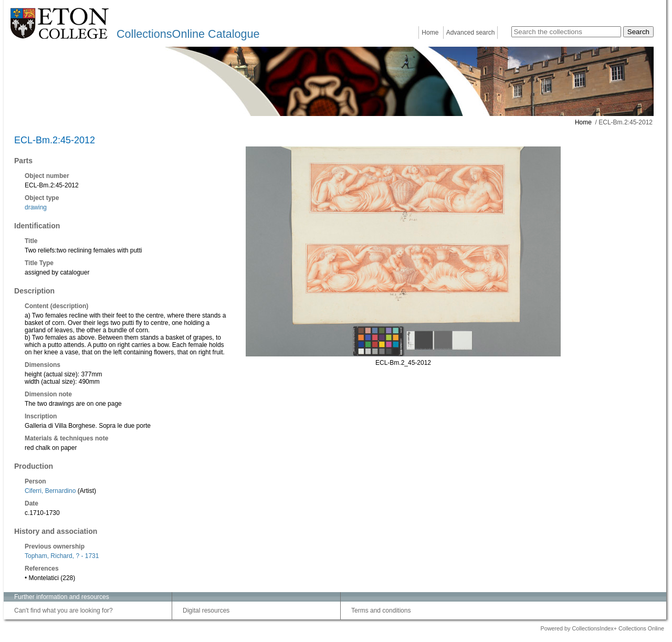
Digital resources (206, 611)
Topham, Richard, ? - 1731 (62, 556)
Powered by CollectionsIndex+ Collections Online (602, 628)
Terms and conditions (381, 611)
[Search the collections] (566, 32)
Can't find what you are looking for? (64, 611)
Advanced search (471, 33)
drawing (36, 207)
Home (430, 33)
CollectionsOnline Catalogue (188, 34)
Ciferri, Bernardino (50, 491)
